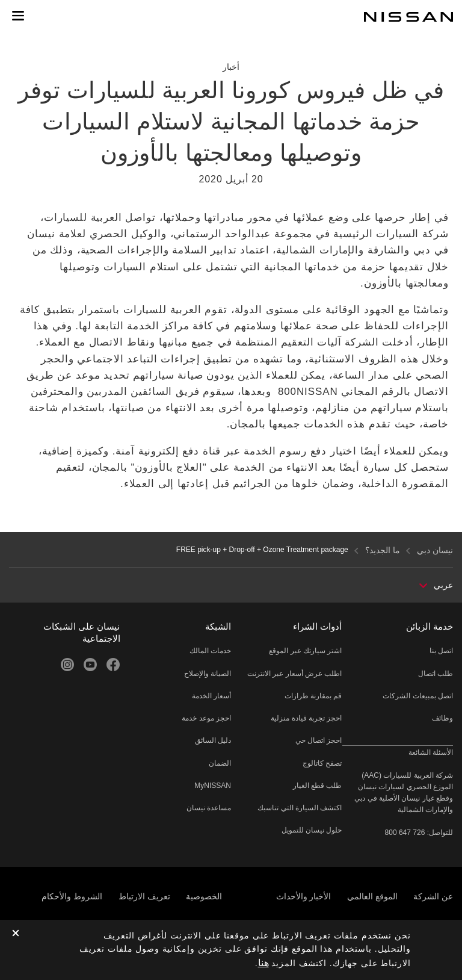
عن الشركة (433, 896)
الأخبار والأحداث (304, 896)
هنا (263, 963)
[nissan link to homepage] (408, 17)
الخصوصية (204, 896)
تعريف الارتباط (144, 896)
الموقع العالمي (372, 896)
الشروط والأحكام (72, 896)
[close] (16, 934)
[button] (18, 16)
